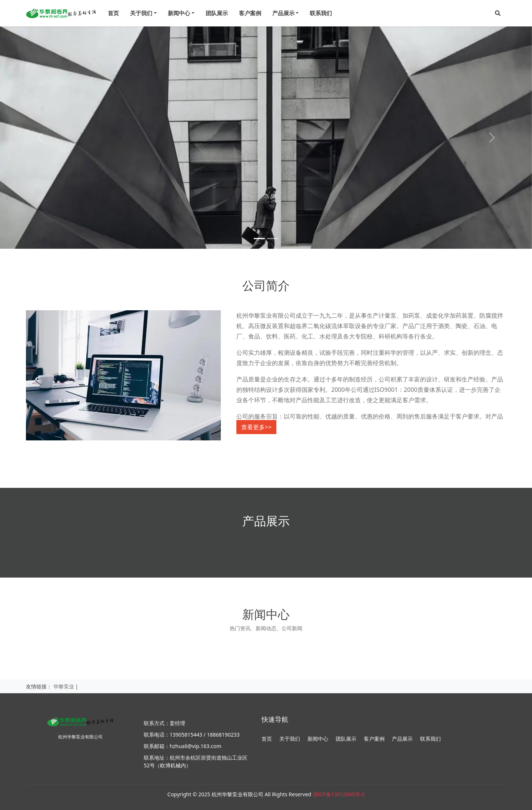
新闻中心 (318, 739)
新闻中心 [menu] (179, 13)
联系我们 (321, 13)
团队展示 (217, 13)
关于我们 (290, 739)
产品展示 (402, 739)
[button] (498, 13)
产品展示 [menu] (283, 13)
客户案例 (250, 13)
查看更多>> (256, 427)
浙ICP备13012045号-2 (339, 794)
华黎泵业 (64, 686)
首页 (113, 13)
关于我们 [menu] (141, 13)
